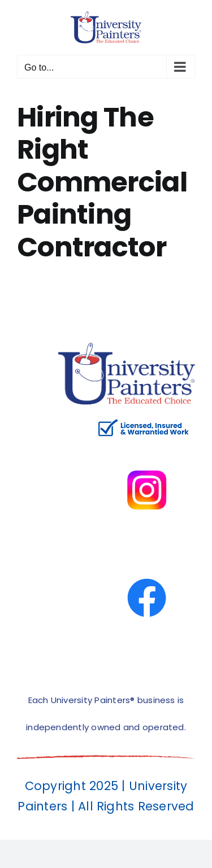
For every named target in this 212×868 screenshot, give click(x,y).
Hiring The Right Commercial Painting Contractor (102, 182)
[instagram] (147, 446)
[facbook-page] (147, 554)
